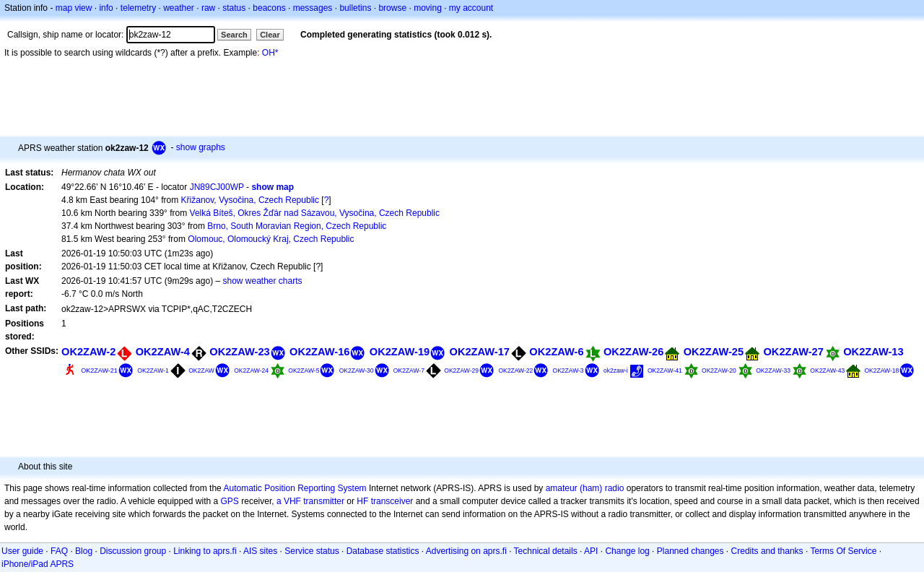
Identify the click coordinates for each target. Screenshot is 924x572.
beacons (269, 8)
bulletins (355, 8)
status (234, 8)
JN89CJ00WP (217, 187)
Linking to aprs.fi (205, 551)
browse (392, 8)
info (106, 8)
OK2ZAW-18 (881, 370)
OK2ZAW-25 (714, 352)
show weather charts (262, 281)
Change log (627, 551)
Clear (270, 35)
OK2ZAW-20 (719, 370)
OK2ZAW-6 (556, 352)
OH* (270, 53)
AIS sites (260, 551)
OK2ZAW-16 (319, 352)
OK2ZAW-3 (568, 370)
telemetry (138, 8)
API (591, 551)
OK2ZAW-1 (153, 370)
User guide (22, 551)
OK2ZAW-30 (357, 370)
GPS (230, 501)
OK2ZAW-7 (409, 370)
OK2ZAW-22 (515, 370)
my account (471, 8)
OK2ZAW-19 (400, 352)
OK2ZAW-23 (239, 352)
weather (179, 8)
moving (428, 8)
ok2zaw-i (616, 370)
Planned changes (690, 551)
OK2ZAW (201, 370)
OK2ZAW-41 (665, 370)
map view (74, 8)
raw (208, 8)
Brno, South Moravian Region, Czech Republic (297, 226)
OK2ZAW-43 (827, 370)
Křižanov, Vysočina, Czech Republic (250, 200)
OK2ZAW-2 (88, 352)
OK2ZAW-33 (773, 370)
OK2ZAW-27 (793, 352)
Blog (84, 551)
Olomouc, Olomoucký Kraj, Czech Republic (271, 239)
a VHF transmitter (310, 501)
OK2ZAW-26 (633, 352)
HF (362, 501)
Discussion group (133, 551)
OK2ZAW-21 (99, 370)
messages (313, 8)
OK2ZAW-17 (480, 352)
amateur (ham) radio (585, 488)
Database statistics (383, 551)
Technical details (546, 551)
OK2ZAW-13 (873, 352)
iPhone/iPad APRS (38, 564)
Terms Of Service (843, 551)
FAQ (59, 551)
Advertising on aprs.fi (466, 551)
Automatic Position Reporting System (295, 488)
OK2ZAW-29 (461, 370)
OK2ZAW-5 (304, 370)
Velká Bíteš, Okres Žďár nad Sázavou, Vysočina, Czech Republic (315, 213)
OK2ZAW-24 (251, 370)
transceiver (392, 501)
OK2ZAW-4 (163, 352)
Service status (311, 551)
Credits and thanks (767, 551)
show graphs (201, 147)
